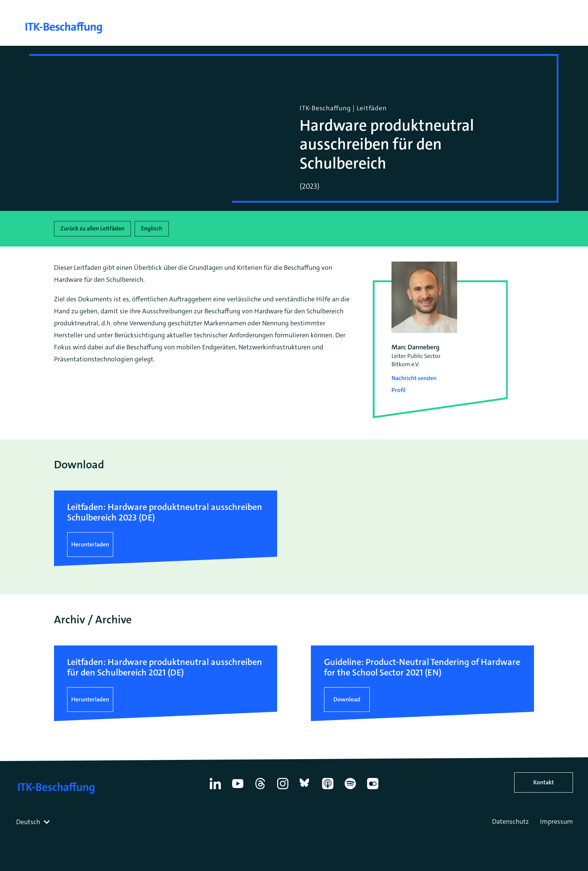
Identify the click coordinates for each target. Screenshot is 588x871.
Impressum (556, 821)
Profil (398, 390)
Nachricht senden (414, 378)
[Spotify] (350, 789)
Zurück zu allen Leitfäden (92, 228)
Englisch (152, 228)
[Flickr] (373, 789)
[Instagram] (283, 789)
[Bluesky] (305, 789)
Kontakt (544, 782)
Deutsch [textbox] (28, 822)
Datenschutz (510, 821)
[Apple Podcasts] (328, 789)
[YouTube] (238, 789)
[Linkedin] (215, 789)
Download (347, 699)
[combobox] (34, 822)
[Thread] (260, 789)
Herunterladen (90, 544)
